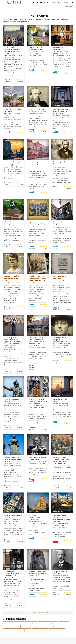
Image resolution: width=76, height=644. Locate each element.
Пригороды (69, 7)
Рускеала (64, 623)
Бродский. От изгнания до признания (37, 458)
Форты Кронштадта (12, 627)
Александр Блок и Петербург (59, 339)
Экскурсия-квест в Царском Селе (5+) (35, 49)
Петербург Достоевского (38, 109)
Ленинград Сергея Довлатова (59, 277)
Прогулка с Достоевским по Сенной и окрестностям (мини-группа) (13, 112)
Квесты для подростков (13, 631)
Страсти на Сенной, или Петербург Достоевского (13, 163)
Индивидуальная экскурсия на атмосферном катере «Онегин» (62, 518)
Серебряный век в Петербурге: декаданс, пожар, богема (37, 224)
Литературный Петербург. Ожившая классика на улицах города (12, 51)
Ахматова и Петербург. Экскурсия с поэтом (37, 339)
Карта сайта (64, 640)
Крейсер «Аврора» (57, 627)
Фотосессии (50, 631)
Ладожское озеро (40, 627)
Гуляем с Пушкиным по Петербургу (12, 400)
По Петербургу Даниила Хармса (13, 516)
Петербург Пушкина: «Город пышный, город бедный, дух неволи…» (37, 278)
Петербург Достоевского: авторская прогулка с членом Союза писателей (38, 165)
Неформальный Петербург (59, 49)
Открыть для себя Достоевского (59, 163)
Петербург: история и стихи (61, 400)
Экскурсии (56, 2)
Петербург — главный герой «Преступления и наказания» (37, 574)
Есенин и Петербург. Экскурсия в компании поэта (13, 278)
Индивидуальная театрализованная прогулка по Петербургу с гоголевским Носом (13, 341)
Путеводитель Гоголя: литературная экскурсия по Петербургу (13, 459)
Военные (26, 627)
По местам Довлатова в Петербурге (61, 223)
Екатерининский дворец (48, 623)
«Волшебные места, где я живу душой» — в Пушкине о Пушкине (14, 224)
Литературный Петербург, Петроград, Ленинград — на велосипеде (13, 575)
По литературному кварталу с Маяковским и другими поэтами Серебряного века (61, 460)
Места (66, 2)
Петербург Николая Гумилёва (60, 573)
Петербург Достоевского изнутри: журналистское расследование (38, 401)
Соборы (47, 2)
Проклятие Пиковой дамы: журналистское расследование (61, 111)
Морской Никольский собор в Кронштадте (20, 623)
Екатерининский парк (34, 631)
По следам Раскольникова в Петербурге (34, 517)
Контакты (69, 640)
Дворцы (39, 2)
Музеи (32, 2)
